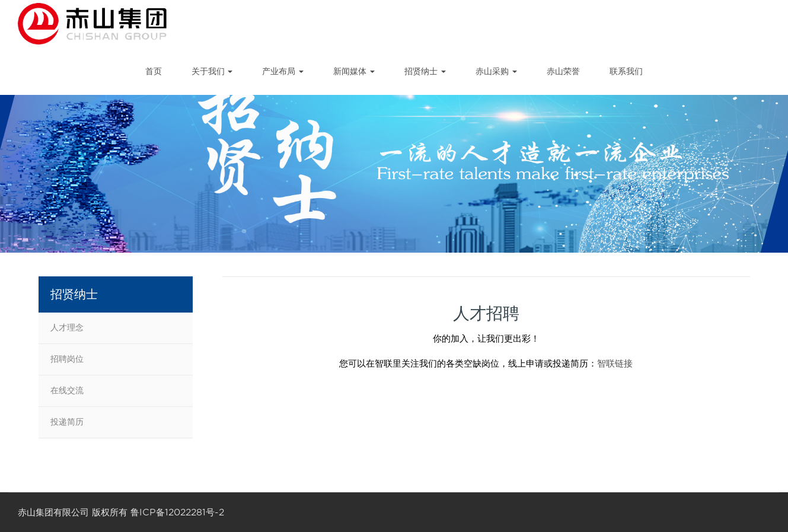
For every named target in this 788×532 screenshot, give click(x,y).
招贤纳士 (425, 71)
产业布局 (283, 71)
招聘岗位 (67, 359)
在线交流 (67, 390)
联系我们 (626, 71)
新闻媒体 (354, 71)
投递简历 (67, 422)
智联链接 (615, 364)
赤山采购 (496, 71)
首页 (154, 71)
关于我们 (212, 71)
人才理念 (67, 327)
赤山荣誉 (563, 71)
